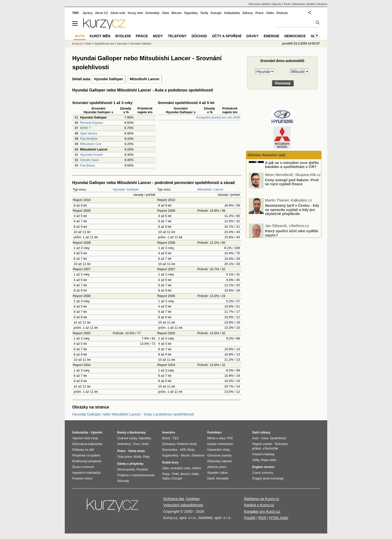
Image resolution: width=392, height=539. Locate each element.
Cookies (193, 499)
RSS (262, 518)
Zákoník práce (217, 467)
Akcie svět (118, 13)
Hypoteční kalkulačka (86, 473)
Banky (122, 432)
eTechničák (270, 448)
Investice (169, 432)
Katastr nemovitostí (220, 444)
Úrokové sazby (127, 438)
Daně (211, 478)
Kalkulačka (232, 13)
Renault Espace (91, 123)
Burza (166, 438)
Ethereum (198, 455)
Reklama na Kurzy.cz (262, 499)
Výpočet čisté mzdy (85, 438)
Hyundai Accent (91, 155)
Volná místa (136, 451)
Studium (322, 4)
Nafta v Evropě (172, 478)
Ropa (166, 474)
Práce (260, 13)
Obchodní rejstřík (259, 4)
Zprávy (88, 13)
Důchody (123, 481)
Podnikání (214, 432)
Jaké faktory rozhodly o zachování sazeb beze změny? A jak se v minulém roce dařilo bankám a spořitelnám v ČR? (292, 175)
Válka (270, 13)
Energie (216, 13)
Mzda (137, 457)
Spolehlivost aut (104, 43)
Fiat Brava (87, 165)
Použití (250, 518)
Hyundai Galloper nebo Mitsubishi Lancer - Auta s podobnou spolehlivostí (133, 414)
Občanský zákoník (219, 461)
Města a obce (216, 438)
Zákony (247, 13)
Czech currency (263, 473)
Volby (256, 460)
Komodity (152, 13)
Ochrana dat (174, 499)
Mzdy (158, 36)
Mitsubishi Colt (91, 144)
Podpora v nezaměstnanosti (136, 475)
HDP (183, 450)
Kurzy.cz (77, 43)
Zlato (166, 13)
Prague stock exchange (268, 478)
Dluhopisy (169, 444)
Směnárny (124, 444)
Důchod (199, 36)
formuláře (222, 478)
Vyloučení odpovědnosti (183, 505)
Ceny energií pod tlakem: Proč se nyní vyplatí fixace (292, 197)
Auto (88, 43)
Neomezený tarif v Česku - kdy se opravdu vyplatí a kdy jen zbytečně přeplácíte (292, 224)
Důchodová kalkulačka (87, 444)
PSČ (230, 438)
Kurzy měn (135, 13)
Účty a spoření (227, 36)
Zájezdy (276, 4)
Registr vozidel (262, 444)
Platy (146, 457)
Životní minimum (83, 467)
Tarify (204, 13)
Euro (137, 444)
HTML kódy (279, 518)
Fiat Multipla (89, 139)
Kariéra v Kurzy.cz (259, 505)
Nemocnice (295, 36)
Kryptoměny (170, 455)
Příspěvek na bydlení (86, 455)
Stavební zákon (218, 473)
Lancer (218, 189)
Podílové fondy (187, 444)
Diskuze (282, 13)
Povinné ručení (82, 478)
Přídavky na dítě (83, 450)
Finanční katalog (263, 454)
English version (263, 467)
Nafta (195, 474)
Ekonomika (170, 450)
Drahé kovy (170, 462)
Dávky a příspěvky (130, 464)
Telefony (177, 36)
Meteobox (299, 4)
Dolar (145, 444)
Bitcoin (177, 13)
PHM (175, 474)
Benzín (185, 474)
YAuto (287, 4)
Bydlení (123, 36)
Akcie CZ (101, 13)
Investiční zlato (180, 468)
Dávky (252, 36)
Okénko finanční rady (267, 155)
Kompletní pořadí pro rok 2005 (218, 117)
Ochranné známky (219, 455)
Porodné (142, 469)
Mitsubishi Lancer (145, 79)
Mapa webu (269, 460)
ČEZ (176, 438)
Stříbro (196, 468)
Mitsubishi (204, 189)
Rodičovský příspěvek (87, 461)
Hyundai (119, 189)
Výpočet (96, 432)
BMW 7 (85, 128)
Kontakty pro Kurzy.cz (262, 511)
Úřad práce (125, 457)
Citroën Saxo (89, 160)
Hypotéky (191, 13)
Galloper (133, 189)
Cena (265, 438)
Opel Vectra (88, 133)
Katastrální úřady (219, 450)
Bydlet (311, 4)
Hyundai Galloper (108, 79)
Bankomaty (138, 432)
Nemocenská (126, 469)
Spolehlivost (278, 438)
